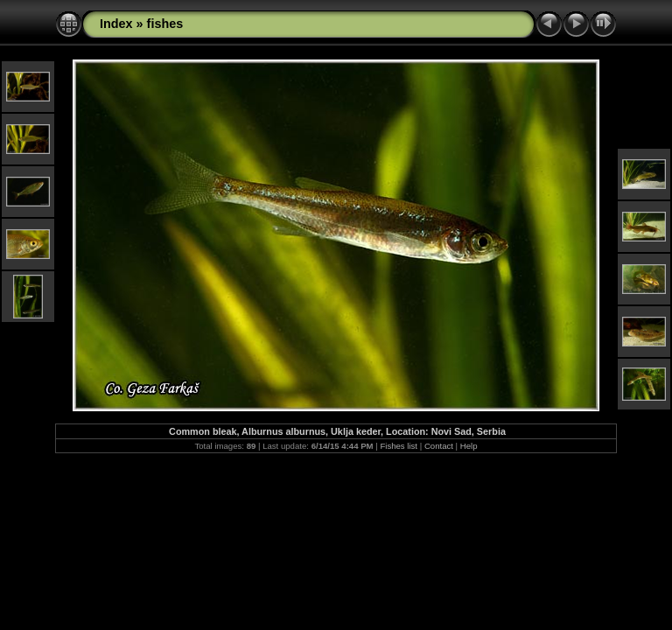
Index (116, 24)
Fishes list (399, 446)
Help (469, 446)
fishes (165, 24)
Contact (439, 446)
